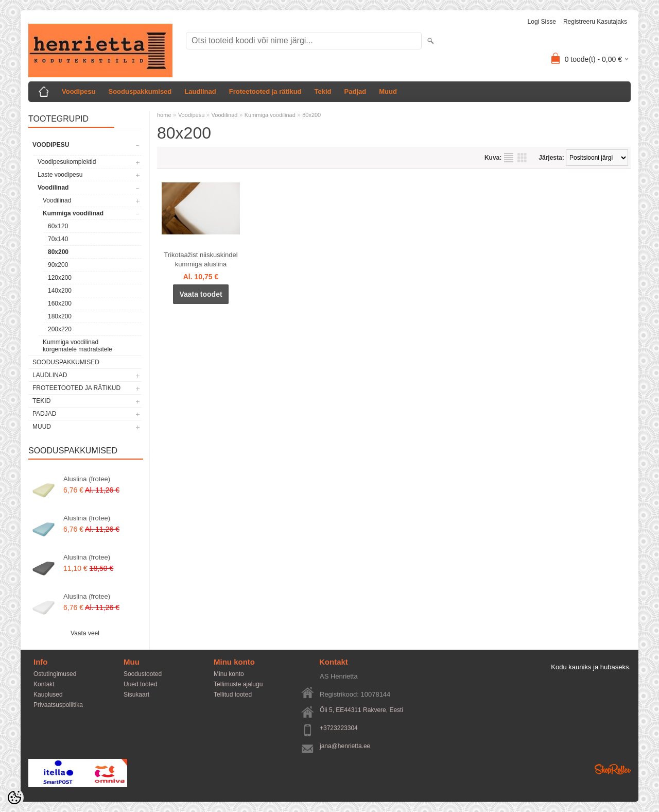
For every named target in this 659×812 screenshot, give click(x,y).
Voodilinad (53, 188)
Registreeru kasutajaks (595, 22)
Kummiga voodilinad (73, 213)
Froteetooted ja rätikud (265, 91)
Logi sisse (542, 22)
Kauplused (48, 695)
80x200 (58, 252)
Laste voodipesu (60, 175)
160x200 (60, 303)
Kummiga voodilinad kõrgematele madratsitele (77, 346)
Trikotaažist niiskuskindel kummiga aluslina (201, 259)
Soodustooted (143, 674)
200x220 (60, 329)
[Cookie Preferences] (14, 798)
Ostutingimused (55, 674)
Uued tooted (140, 684)
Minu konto (229, 674)
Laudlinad (200, 91)
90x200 (58, 265)
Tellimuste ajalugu (238, 684)
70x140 (58, 239)
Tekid (323, 91)
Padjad (355, 91)
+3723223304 (339, 728)
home (164, 115)
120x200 (60, 278)
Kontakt (44, 684)
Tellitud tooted (233, 695)
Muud (388, 91)
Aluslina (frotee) (87, 479)
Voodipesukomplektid (67, 162)
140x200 (60, 291)
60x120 (58, 226)
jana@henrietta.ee (345, 746)
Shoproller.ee (613, 769)
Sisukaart (136, 695)
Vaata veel (85, 633)
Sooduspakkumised (140, 91)
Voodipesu (79, 91)
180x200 (60, 316)
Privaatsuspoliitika (58, 705)
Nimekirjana (509, 158)
